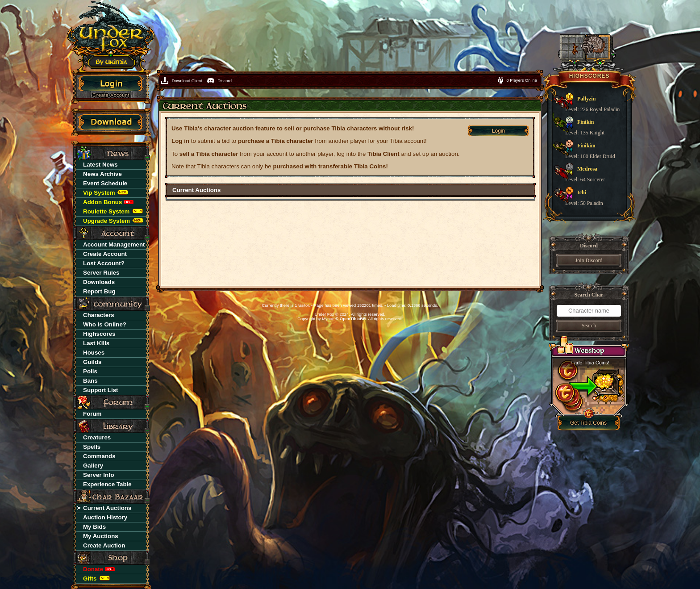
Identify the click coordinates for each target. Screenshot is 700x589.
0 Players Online (522, 80)
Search (589, 326)
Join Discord (589, 260)
